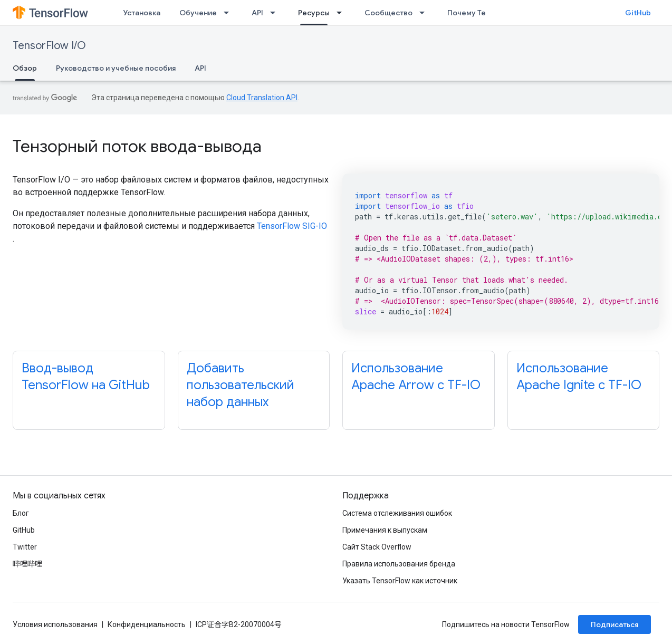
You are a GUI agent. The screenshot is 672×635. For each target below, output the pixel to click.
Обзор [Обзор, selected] (25, 68)
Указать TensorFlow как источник (400, 581)
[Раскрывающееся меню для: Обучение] (229, 13)
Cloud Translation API (262, 98)
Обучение (198, 13)
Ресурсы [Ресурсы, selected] (314, 13)
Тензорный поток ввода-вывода (137, 146)
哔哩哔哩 (27, 564)
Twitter (25, 547)
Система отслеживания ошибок (397, 513)
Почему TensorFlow (483, 13)
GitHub (638, 13)
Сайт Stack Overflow (377, 547)
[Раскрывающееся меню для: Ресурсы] (342, 13)
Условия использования (55, 624)
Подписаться (615, 624)
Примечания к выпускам (385, 530)
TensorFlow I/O (49, 46)
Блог (21, 513)
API (257, 13)
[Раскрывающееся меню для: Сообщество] (425, 13)
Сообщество (388, 13)
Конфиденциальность (147, 624)
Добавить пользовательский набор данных (241, 385)
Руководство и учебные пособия (116, 68)
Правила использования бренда (399, 564)
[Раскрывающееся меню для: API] (276, 13)
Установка (142, 13)
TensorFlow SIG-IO (292, 226)
